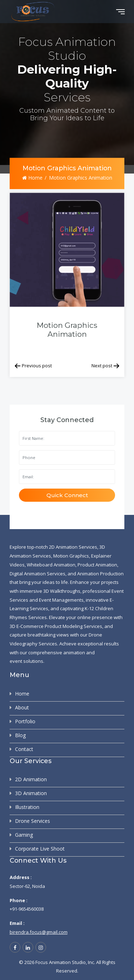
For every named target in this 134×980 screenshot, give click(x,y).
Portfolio (25, 721)
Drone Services (33, 821)
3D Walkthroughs (62, 591)
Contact (24, 749)
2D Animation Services (73, 547)
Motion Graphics (71, 556)
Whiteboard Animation (51, 565)
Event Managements (61, 600)
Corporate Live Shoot (40, 849)
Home (32, 178)
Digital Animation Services (38, 574)
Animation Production (100, 574)
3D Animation (31, 793)
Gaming (24, 835)
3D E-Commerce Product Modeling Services (56, 626)
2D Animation (31, 779)
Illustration (27, 807)
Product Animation (97, 565)
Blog (20, 735)
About (22, 707)
